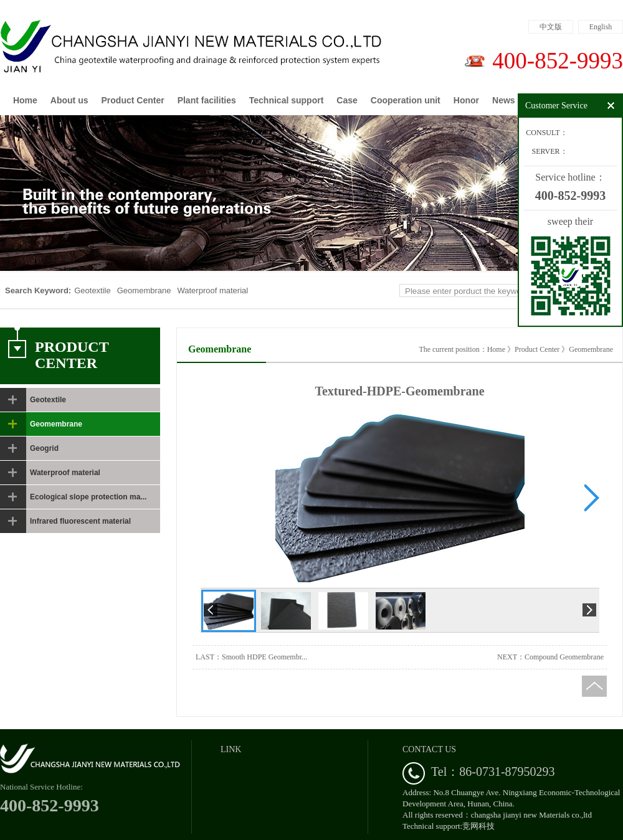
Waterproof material (212, 290)
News (504, 100)
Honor (466, 100)
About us (69, 100)
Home (25, 100)
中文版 (551, 27)
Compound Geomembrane (564, 657)
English (601, 27)
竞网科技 (478, 826)
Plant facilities (207, 100)
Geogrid (44, 448)
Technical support (287, 100)
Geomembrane (144, 290)
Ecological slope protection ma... (88, 497)
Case (347, 100)
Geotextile (93, 290)
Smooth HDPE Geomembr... (264, 657)
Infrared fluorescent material (80, 521)
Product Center (133, 100)
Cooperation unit (406, 100)
